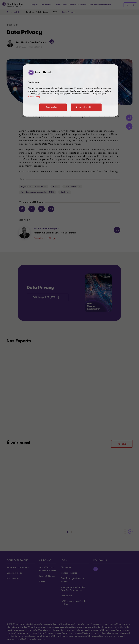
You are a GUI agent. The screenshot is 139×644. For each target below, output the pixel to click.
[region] (70, 90)
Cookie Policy (34, 97)
